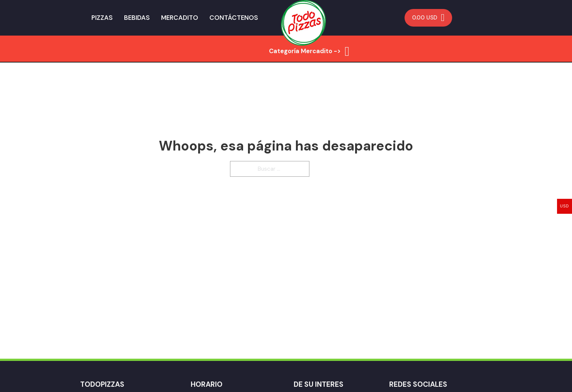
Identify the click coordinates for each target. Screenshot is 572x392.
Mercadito (180, 18)
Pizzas (102, 18)
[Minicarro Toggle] (428, 18)
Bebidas (137, 18)
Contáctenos (234, 18)
